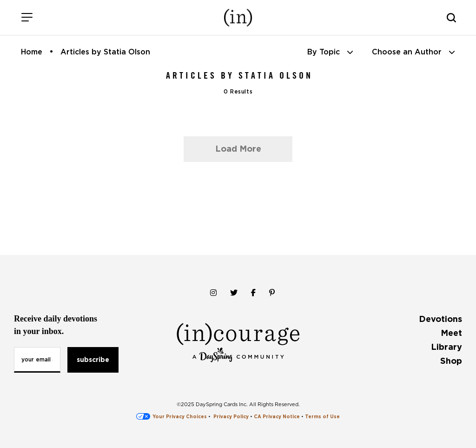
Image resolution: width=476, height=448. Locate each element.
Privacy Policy (231, 416)
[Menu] (27, 17)
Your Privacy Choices (172, 416)
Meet (451, 333)
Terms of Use (322, 416)
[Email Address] (37, 360)
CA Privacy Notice (277, 416)
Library (446, 347)
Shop (451, 361)
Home (32, 52)
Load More (238, 149)
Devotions (440, 319)
